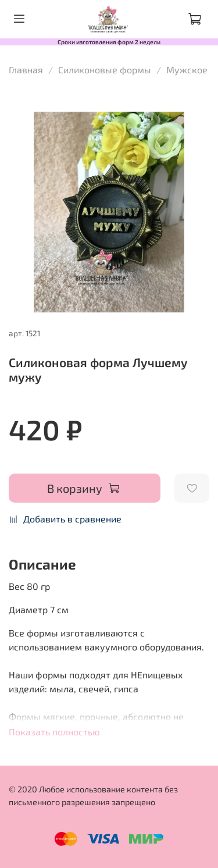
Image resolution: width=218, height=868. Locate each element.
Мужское (187, 70)
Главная (26, 70)
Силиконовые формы (105, 70)
